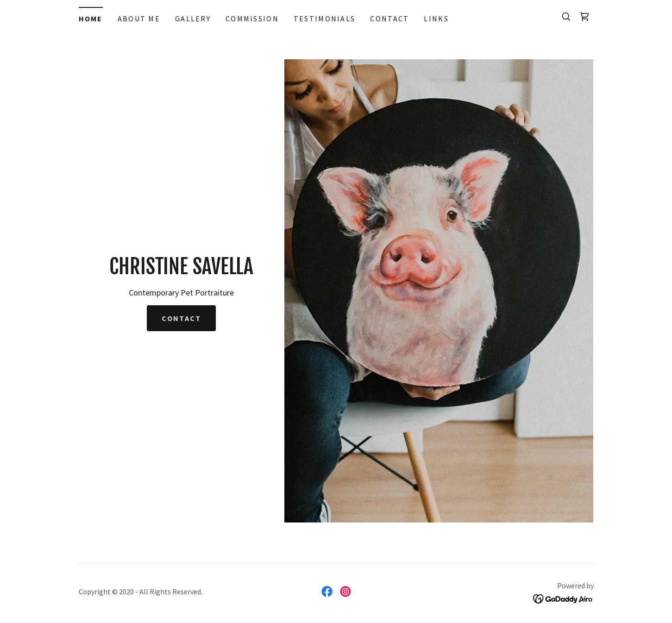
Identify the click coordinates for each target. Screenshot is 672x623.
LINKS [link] (436, 19)
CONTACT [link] (389, 19)
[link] (584, 17)
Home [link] (91, 19)
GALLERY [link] (193, 19)
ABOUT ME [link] (139, 19)
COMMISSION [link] (252, 19)
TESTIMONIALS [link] (324, 19)
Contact (181, 318)
